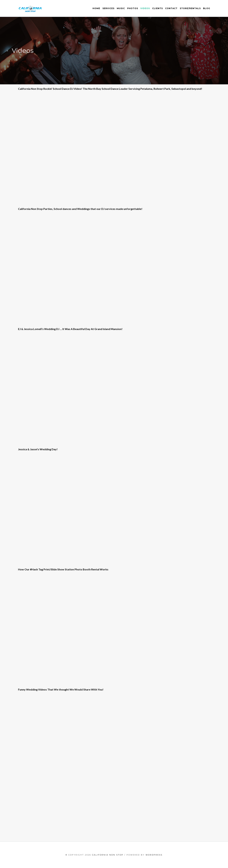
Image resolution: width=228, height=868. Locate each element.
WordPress (154, 855)
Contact (171, 8)
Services (108, 8)
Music (121, 8)
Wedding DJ (52, 329)
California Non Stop (108, 855)
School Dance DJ (63, 89)
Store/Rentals (190, 8)
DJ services (108, 209)
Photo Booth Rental (87, 569)
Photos (133, 8)
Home (96, 8)
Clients (157, 8)
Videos (145, 8)
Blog (207, 8)
